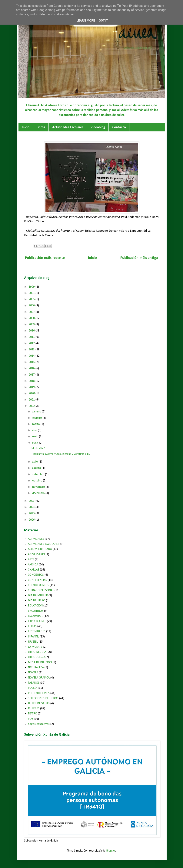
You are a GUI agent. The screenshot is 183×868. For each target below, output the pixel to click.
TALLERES (34, 709)
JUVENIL (33, 642)
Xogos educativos (39, 724)
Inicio (26, 127)
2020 (32, 394)
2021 (32, 400)
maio (36, 437)
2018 (32, 381)
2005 (32, 299)
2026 (32, 520)
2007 (32, 312)
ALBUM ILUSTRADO (40, 549)
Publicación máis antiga (139, 258)
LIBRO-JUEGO (36, 657)
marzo (36, 424)
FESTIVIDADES (37, 631)
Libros (41, 127)
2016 (32, 368)
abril (35, 430)
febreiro (37, 418)
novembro (39, 487)
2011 (32, 337)
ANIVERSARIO (36, 554)
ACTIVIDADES (36, 539)
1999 (32, 287)
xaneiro (37, 412)
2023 (32, 501)
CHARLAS (34, 570)
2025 (32, 514)
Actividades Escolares (68, 127)
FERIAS (32, 626)
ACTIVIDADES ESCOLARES (44, 544)
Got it (103, 21)
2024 (32, 507)
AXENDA (33, 565)
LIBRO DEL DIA (37, 652)
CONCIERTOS (36, 575)
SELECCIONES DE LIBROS (43, 698)
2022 (32, 406)
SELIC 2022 (38, 448)
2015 (32, 362)
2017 (32, 375)
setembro (39, 474)
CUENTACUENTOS (38, 585)
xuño (36, 443)
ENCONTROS (36, 611)
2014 (32, 356)
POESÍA (33, 688)
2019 (32, 387)
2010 (32, 331)
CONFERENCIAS (37, 580)
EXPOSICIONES (37, 621)
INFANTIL (33, 637)
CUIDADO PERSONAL (41, 590)
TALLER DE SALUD (39, 703)
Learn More (86, 21)
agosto (37, 468)
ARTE (31, 560)
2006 (32, 306)
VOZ (31, 719)
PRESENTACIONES (39, 693)
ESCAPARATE (35, 616)
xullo (35, 462)
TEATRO (33, 714)
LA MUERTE (35, 647)
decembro (39, 493)
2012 (32, 343)
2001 (32, 293)
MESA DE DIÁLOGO (40, 662)
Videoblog (98, 127)
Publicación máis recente (45, 258)
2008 (32, 318)
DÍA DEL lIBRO (37, 601)
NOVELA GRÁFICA (39, 678)
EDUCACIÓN (35, 606)
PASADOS (34, 683)
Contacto (119, 127)
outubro (38, 481)
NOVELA (33, 673)
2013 (32, 350)
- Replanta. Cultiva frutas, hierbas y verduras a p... (61, 454)
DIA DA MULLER (38, 595)
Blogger (111, 851)
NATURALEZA (36, 668)
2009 (32, 325)
